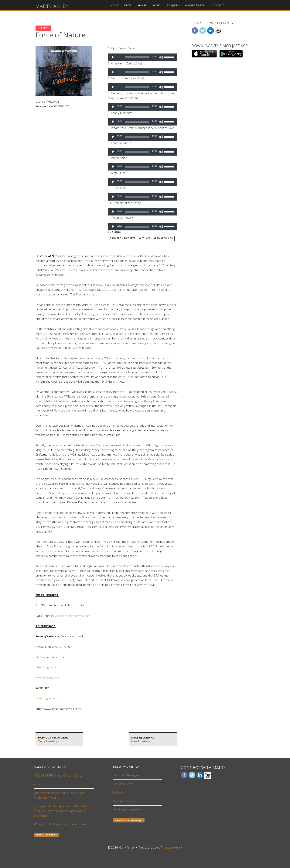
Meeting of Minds (124, 801)
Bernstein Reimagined (127, 775)
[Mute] (161, 57)
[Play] (113, 57)
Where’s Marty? (195, 5)
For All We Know (123, 784)
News (128, 5)
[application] (142, 57)
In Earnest (40, 784)
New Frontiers (143, 739)
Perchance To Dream (126, 810)
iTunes (145, 238)
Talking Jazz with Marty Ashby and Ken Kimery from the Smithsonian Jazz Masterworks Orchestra (62, 811)
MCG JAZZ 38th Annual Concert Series (58, 775)
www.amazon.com (47, 678)
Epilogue (118, 792)
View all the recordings (129, 820)
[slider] (137, 57)
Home (114, 5)
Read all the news (46, 835)
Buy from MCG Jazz (122, 238)
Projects (173, 5)
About (142, 5)
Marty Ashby (52, 6)
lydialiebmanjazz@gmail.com (72, 616)
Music (157, 5)
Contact (218, 5)
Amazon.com (164, 238)
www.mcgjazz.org (46, 698)
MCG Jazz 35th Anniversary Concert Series (61, 824)
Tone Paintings (53, 739)
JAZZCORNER (172, 847)
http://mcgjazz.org (47, 667)
